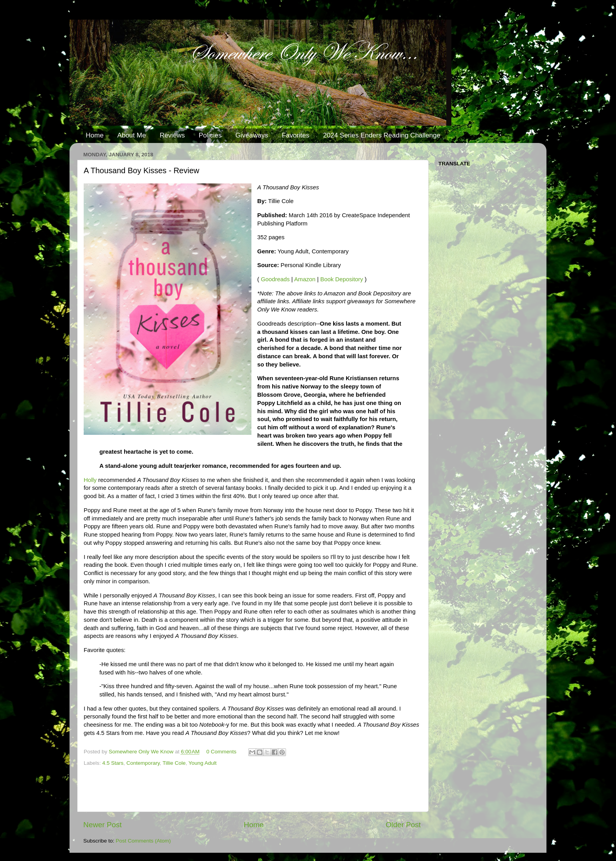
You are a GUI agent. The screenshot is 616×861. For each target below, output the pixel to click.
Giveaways (252, 135)
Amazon (305, 279)
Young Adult (203, 763)
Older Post (403, 825)
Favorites (295, 135)
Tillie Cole (174, 763)
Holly (90, 480)
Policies (210, 135)
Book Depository (342, 279)
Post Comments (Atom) (143, 841)
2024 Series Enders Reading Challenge (382, 135)
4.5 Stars (113, 763)
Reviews (172, 135)
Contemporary (143, 763)
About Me (132, 135)
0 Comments (221, 752)
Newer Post (103, 825)
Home (94, 135)
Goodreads (275, 279)
